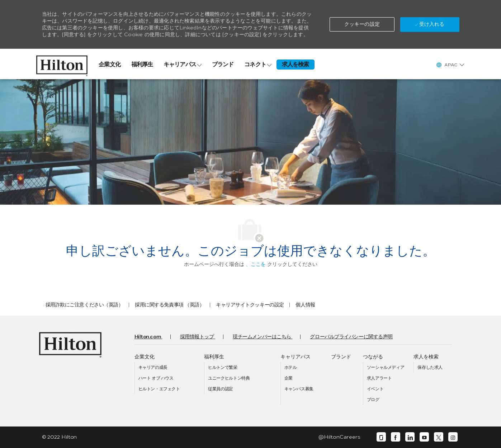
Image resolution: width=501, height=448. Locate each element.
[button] (362, 24)
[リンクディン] (410, 437)
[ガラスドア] (381, 437)
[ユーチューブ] (424, 437)
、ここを (256, 264)
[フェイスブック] (396, 437)
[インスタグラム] (453, 437)
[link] (62, 64)
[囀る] (439, 437)
